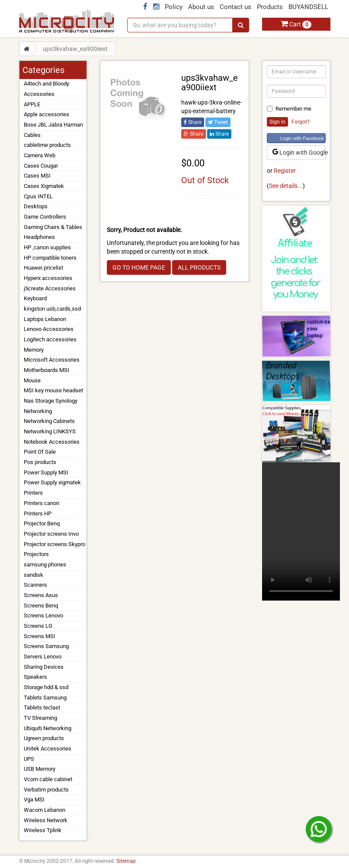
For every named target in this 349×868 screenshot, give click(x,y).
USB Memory (40, 769)
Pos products (40, 462)
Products (270, 7)
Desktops (36, 206)
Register (285, 171)
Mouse (32, 380)
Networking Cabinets (49, 421)
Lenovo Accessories (49, 329)
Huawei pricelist (43, 268)
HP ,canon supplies (47, 247)
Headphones (39, 237)
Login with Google (299, 153)
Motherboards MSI (46, 370)
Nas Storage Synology (51, 401)
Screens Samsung (46, 646)
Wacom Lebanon (45, 810)
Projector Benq (42, 523)
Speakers (35, 677)
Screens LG (38, 626)
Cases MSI (37, 176)
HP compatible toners (50, 258)
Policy (174, 7)
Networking (38, 411)
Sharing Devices (44, 667)
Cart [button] (296, 24)
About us (201, 7)
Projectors (36, 554)
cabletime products (47, 145)
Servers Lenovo (43, 657)
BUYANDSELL (308, 7)
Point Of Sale (40, 452)
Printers (33, 493)
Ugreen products (44, 738)
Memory (34, 350)
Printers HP (38, 513)
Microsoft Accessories (52, 360)
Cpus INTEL (38, 196)
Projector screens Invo (51, 534)
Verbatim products (46, 790)
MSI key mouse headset (53, 390)
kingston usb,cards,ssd (52, 309)
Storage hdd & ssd (46, 687)
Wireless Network (46, 820)
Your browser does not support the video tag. (301, 531)
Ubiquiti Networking (48, 728)
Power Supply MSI (46, 472)
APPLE (32, 104)
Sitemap (126, 861)
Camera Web (40, 155)
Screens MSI (40, 636)
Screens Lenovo (43, 615)
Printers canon (42, 503)
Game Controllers (45, 217)
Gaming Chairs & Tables (53, 227)
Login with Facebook (302, 138)
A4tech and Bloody (46, 84)
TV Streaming (40, 718)
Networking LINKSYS (50, 431)
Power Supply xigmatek (52, 482)
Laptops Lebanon (45, 319)
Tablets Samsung (45, 698)
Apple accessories (46, 114)
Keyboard (35, 298)
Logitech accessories (50, 339)
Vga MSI (34, 800)
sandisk (34, 575)
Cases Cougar (41, 166)
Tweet (218, 122)
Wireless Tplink (43, 830)
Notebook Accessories (52, 442)
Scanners (35, 585)
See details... (286, 186)
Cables (32, 135)
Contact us (235, 7)
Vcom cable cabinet (48, 779)
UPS (29, 759)
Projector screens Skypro (54, 544)
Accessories (39, 94)
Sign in (277, 122)
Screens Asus (41, 595)
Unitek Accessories (48, 749)
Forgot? (301, 122)
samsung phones (45, 564)
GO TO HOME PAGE (139, 267)
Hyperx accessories (48, 278)
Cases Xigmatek (44, 186)
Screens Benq (41, 606)
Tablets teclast (42, 707)
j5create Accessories (50, 288)
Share (193, 122)
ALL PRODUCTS (199, 267)
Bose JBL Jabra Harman (53, 125)
